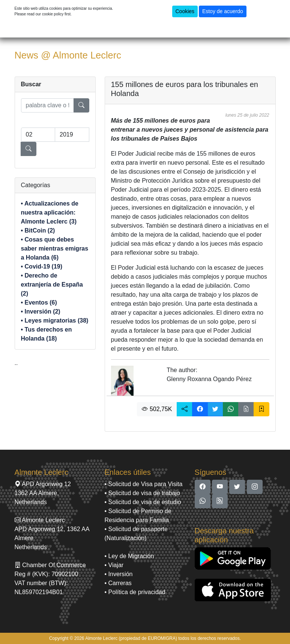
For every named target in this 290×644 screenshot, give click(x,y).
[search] (47, 105)
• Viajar (114, 565)
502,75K (157, 409)
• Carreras (118, 583)
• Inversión (119, 574)
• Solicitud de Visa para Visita (144, 484)
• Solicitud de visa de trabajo (142, 493)
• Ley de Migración (129, 556)
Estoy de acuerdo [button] (223, 11)
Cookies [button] (185, 11)
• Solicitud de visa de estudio (143, 502)
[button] (185, 409)
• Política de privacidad (135, 592)
